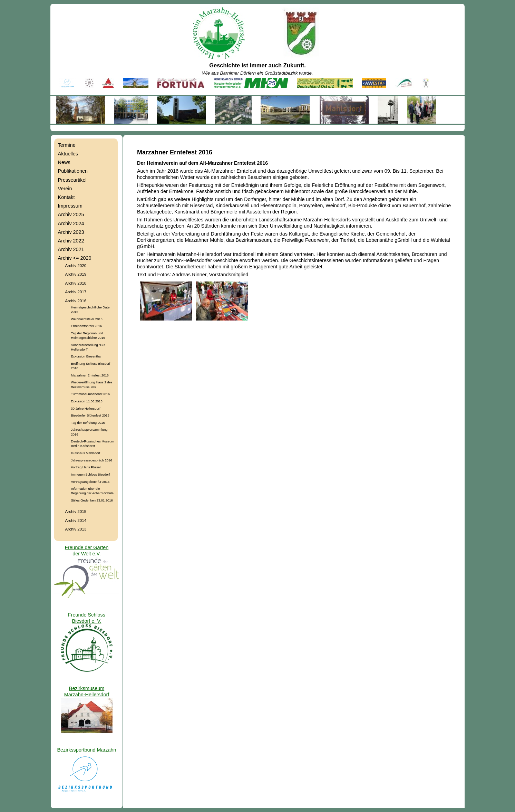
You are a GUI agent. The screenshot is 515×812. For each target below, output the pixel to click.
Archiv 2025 (71, 214)
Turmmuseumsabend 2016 (90, 394)
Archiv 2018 (76, 283)
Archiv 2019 (76, 274)
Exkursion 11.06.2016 (87, 401)
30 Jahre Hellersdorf (86, 408)
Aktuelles (68, 154)
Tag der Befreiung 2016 (88, 423)
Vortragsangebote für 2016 (90, 482)
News (64, 162)
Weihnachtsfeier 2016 (87, 319)
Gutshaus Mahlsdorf (86, 453)
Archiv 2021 (71, 249)
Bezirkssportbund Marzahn (86, 750)
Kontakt (66, 197)
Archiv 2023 (71, 232)
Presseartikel (72, 180)
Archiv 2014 (76, 520)
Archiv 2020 (76, 265)
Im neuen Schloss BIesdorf (91, 474)
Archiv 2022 (71, 241)
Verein (65, 189)
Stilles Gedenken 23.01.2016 (92, 500)
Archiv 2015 (76, 511)
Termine (67, 145)
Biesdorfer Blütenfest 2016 (90, 415)
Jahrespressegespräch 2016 (92, 460)
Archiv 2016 (76, 301)
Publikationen (73, 171)
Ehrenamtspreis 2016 (87, 326)
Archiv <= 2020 (75, 258)
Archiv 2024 (71, 223)
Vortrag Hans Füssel (86, 467)
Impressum (70, 206)
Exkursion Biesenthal (86, 356)
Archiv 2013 (76, 529)
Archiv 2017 (76, 292)
